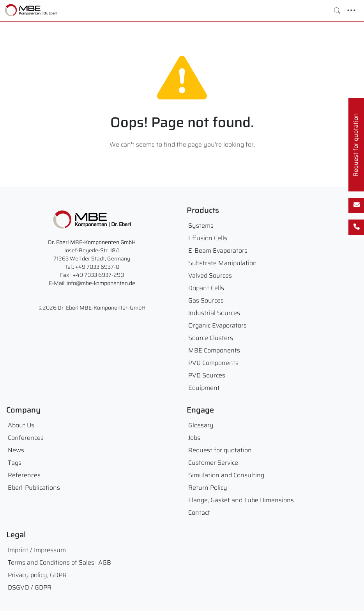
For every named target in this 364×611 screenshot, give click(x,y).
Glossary (201, 425)
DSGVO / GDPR (30, 587)
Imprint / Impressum (37, 550)
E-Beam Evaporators (218, 251)
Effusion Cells (208, 238)
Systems (201, 226)
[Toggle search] (337, 11)
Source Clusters (211, 338)
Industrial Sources (214, 313)
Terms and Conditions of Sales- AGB (59, 562)
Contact (199, 513)
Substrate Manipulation (223, 263)
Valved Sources (210, 275)
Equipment (204, 388)
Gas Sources (206, 300)
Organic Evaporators (217, 325)
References (24, 475)
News (16, 450)
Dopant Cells (206, 288)
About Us (21, 425)
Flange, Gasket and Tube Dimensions (241, 500)
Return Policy (208, 488)
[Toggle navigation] (351, 11)
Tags (15, 463)
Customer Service (213, 463)
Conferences (26, 438)
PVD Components (213, 363)
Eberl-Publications (34, 488)
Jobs (194, 438)
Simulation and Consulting (226, 475)
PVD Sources (207, 375)
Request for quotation (220, 450)
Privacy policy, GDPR (37, 575)
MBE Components (214, 350)
